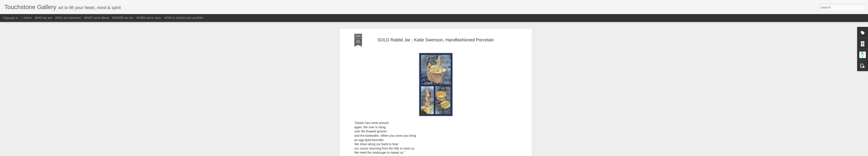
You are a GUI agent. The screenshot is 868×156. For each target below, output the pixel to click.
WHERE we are (123, 18)
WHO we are (43, 18)
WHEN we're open (149, 18)
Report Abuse (460, 154)
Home (27, 18)
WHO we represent (68, 18)
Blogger (448, 154)
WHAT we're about (97, 18)
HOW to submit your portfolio (184, 18)
